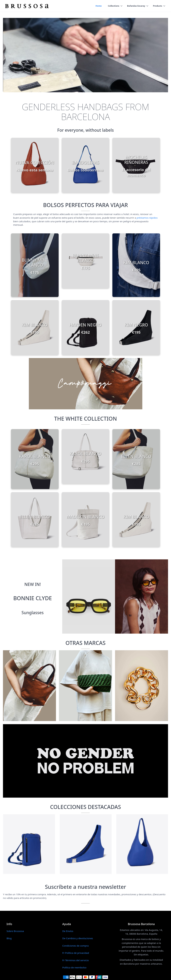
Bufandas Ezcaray (136, 6)
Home (98, 6)
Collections (113, 6)
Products (158, 6)
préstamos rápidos (147, 218)
